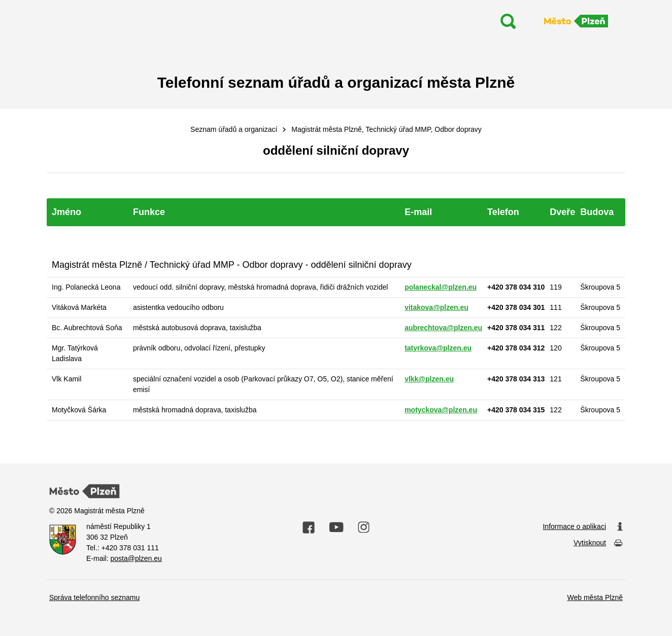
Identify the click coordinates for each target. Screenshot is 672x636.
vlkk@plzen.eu (429, 379)
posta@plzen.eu (136, 558)
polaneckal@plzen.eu (441, 287)
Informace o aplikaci (583, 527)
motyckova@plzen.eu (441, 410)
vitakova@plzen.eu (436, 307)
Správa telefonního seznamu (94, 597)
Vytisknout (598, 543)
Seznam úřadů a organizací (234, 129)
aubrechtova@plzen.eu (443, 328)
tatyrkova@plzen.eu (438, 348)
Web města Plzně (595, 597)
